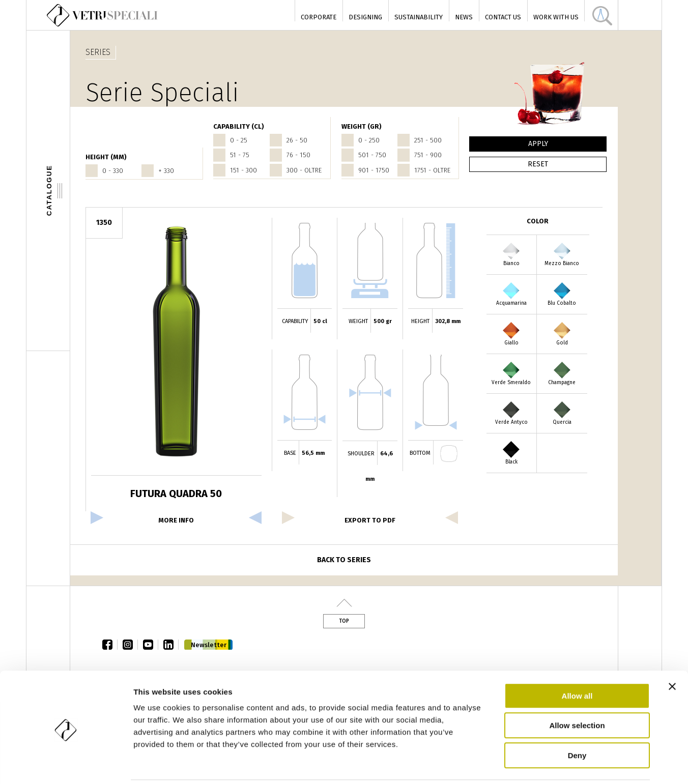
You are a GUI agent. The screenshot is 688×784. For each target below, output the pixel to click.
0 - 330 (113, 171)
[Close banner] (672, 650)
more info (176, 520)
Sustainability (419, 17)
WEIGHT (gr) (362, 126)
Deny (577, 719)
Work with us (556, 17)
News (464, 17)
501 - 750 (372, 155)
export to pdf (370, 520)
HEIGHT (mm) (106, 157)
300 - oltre (304, 170)
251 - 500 (428, 140)
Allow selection (577, 690)
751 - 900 (428, 155)
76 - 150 (298, 155)
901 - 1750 (374, 170)
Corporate (319, 17)
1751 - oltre (432, 170)
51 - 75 (240, 155)
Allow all (577, 660)
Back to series (344, 560)
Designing (365, 17)
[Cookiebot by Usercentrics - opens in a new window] (66, 764)
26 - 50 (297, 140)
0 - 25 (239, 140)
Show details (534, 764)
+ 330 (166, 171)
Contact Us (503, 17)
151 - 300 (243, 170)
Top (344, 621)
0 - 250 (369, 140)
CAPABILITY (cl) (239, 126)
